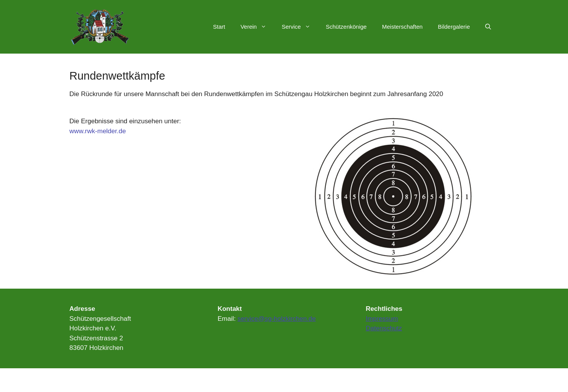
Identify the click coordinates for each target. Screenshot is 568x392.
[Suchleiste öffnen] (488, 27)
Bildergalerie (454, 27)
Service (300, 27)
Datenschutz (384, 328)
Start (219, 27)
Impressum (382, 319)
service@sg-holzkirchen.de (277, 319)
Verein (257, 27)
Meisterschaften (402, 27)
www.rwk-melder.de (98, 131)
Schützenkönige (346, 27)
